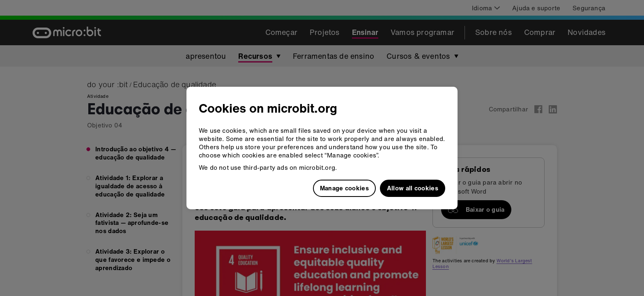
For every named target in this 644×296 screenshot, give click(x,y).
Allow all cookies (413, 188)
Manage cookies (344, 188)
